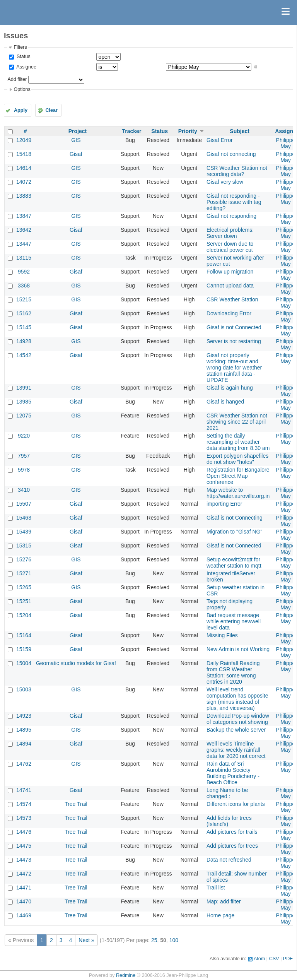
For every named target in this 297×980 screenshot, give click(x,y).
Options (22, 89)
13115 (24, 258)
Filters (20, 47)
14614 (24, 168)
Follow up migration (230, 272)
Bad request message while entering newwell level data (234, 621)
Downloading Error (229, 313)
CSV (274, 959)
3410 (24, 490)
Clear (51, 110)
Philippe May (286, 143)
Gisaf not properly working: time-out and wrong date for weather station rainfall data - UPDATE (234, 368)
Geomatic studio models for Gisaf (76, 663)
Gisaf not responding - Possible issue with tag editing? (234, 202)
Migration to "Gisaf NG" (235, 532)
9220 (24, 436)
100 (174, 940)
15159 (24, 649)
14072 (24, 182)
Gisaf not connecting (231, 154)
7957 (24, 456)
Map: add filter (224, 901)
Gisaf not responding (231, 216)
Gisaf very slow (225, 182)
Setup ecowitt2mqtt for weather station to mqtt (234, 563)
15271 (24, 573)
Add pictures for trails (232, 832)
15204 (24, 615)
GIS (76, 140)
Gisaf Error (220, 140)
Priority (188, 131)
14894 (24, 744)
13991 (24, 388)
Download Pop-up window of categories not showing (238, 719)
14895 (24, 730)
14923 (24, 716)
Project (78, 131)
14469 (24, 915)
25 (154, 940)
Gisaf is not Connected (234, 327)
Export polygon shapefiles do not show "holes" (237, 459)
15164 (24, 635)
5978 (24, 470)
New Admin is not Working (238, 649)
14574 (24, 804)
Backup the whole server (236, 730)
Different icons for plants (236, 804)
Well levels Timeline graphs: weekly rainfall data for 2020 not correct (236, 750)
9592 (24, 272)
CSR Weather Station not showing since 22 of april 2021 (237, 422)
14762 (24, 764)
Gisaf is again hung (230, 388)
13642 (24, 230)
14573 (24, 818)
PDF (288, 959)
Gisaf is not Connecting (235, 518)
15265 (24, 587)
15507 (24, 504)
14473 (24, 860)
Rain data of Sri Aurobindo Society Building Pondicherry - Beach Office (233, 773)
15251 (24, 601)
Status (23, 56)
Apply (21, 110)
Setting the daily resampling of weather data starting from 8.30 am (238, 442)
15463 (24, 518)
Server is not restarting (234, 341)
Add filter (17, 79)
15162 (24, 313)
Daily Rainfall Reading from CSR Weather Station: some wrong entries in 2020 (233, 672)
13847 (24, 216)
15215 (24, 299)
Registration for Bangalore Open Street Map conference (238, 476)
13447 (24, 244)
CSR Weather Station (232, 299)
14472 (24, 874)
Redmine (126, 975)
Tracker (132, 131)
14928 (24, 341)
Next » (86, 940)
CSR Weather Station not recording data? (237, 171)
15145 (24, 327)
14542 (24, 355)
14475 (24, 846)
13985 (24, 402)
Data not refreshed (229, 860)
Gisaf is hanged (225, 402)
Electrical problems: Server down (230, 233)
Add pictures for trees (232, 846)
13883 (24, 196)
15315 (24, 546)
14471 (24, 888)
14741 (24, 790)
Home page (220, 915)
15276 (24, 559)
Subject (240, 131)
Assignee (26, 67)
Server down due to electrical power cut (230, 247)
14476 (24, 832)
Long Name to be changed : (227, 793)
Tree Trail (76, 804)
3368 (24, 286)
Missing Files (222, 635)
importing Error (224, 504)
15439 (24, 532)
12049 (24, 140)
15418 (24, 154)
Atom (259, 959)
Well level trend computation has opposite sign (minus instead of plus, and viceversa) (237, 699)
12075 (24, 416)
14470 (24, 901)
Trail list (216, 888)
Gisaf (76, 154)
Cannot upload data (230, 286)
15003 (24, 689)
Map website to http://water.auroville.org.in (238, 493)
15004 (24, 663)
